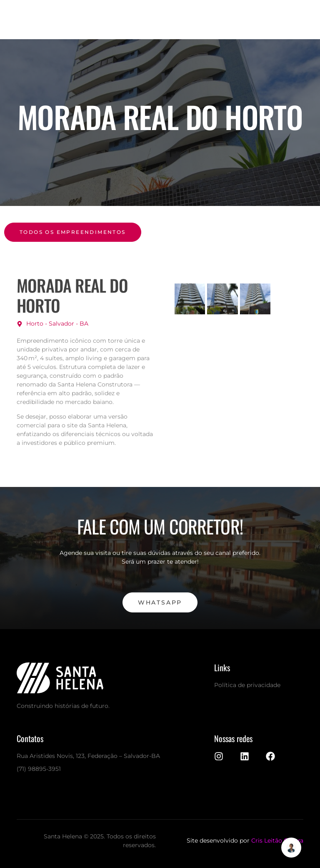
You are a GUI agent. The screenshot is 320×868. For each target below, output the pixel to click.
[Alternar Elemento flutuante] (291, 848)
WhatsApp (160, 602)
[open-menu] (270, 20)
